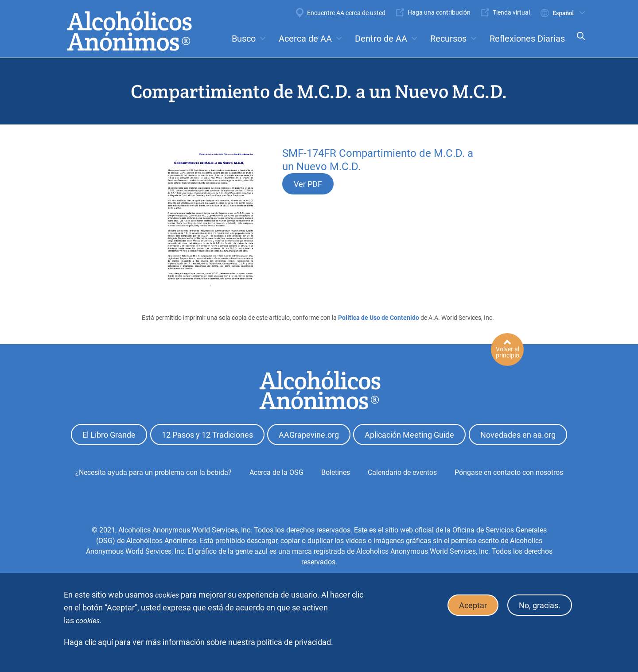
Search (578, 42)
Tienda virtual (511, 12)
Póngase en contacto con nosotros (509, 472)
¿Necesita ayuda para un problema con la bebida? (154, 472)
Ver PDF (308, 184)
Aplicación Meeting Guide (409, 435)
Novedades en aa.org (518, 435)
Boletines (336, 472)
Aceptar (473, 605)
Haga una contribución (439, 12)
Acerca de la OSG (276, 472)
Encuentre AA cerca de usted (346, 13)
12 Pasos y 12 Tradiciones (207, 435)
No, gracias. (540, 605)
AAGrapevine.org (309, 435)
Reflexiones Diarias (527, 39)
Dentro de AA (381, 39)
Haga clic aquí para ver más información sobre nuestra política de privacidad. (198, 642)
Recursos (448, 39)
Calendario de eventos (402, 472)
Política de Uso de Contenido (379, 318)
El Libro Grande (109, 435)
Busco (244, 39)
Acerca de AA (305, 39)
